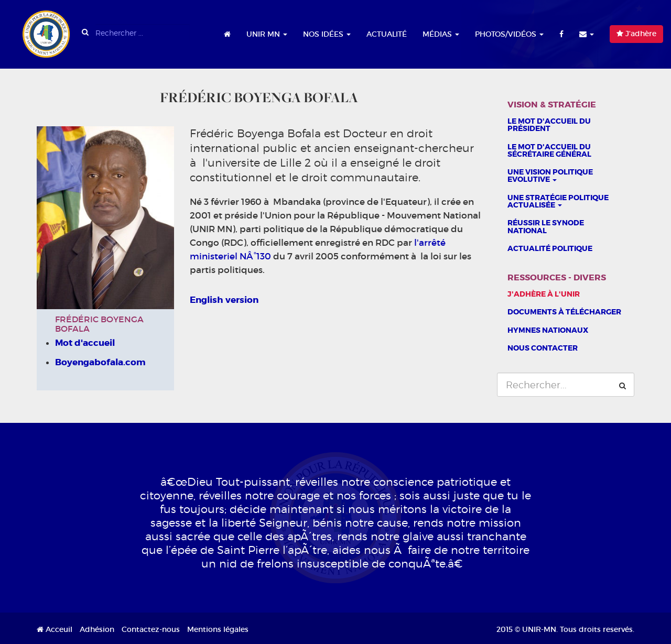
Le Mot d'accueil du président (549, 125)
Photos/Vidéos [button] (509, 34)
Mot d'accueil (85, 343)
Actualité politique (550, 248)
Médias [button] (441, 34)
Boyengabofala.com (100, 362)
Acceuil (55, 629)
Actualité (387, 34)
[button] (587, 34)
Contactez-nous (151, 629)
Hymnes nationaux (548, 330)
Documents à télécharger (564, 312)
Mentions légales (218, 629)
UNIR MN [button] (267, 34)
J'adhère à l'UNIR (544, 294)
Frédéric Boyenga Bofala (99, 324)
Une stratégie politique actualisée (558, 201)
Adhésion (97, 629)
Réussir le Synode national (546, 226)
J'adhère (636, 34)
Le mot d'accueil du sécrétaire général (549, 150)
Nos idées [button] (327, 34)
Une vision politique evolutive (550, 176)
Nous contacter (543, 348)
